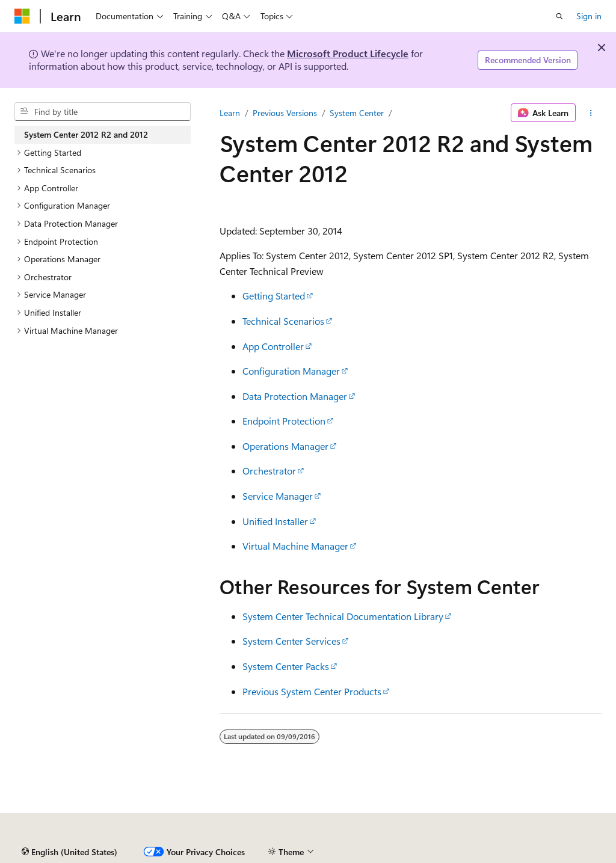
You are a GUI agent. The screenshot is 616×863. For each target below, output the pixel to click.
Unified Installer (275, 521)
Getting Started (274, 296)
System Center (357, 113)
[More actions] (591, 113)
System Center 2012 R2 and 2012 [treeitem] (86, 134)
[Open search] (559, 16)
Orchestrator (269, 471)
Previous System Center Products (312, 691)
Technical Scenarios (283, 321)
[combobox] (103, 112)
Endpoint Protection (284, 421)
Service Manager (278, 496)
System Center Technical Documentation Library (343, 616)
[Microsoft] (22, 16)
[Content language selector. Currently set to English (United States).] (69, 852)
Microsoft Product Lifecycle (348, 53)
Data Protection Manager (295, 396)
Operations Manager (285, 446)
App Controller (273, 346)
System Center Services (291, 641)
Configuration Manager (291, 371)
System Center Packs (286, 666)
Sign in (589, 16)
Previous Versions (285, 113)
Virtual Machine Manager (295, 546)
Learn (230, 113)
